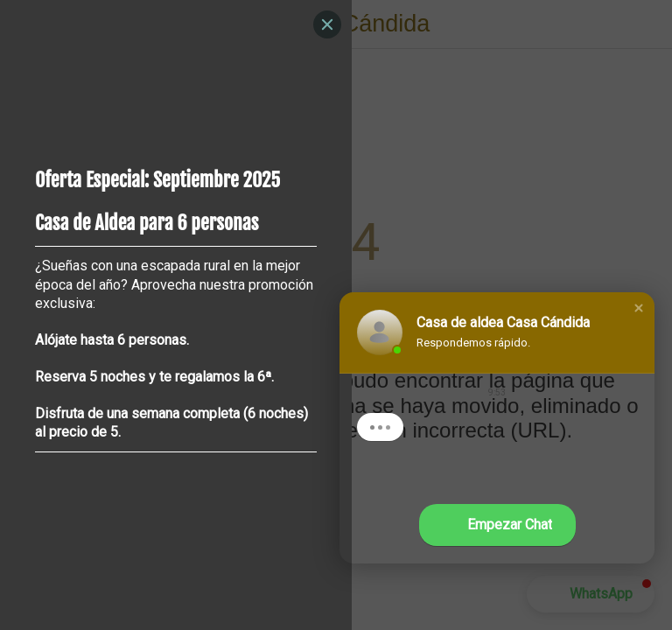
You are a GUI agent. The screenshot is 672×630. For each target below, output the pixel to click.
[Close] (327, 24)
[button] (639, 308)
